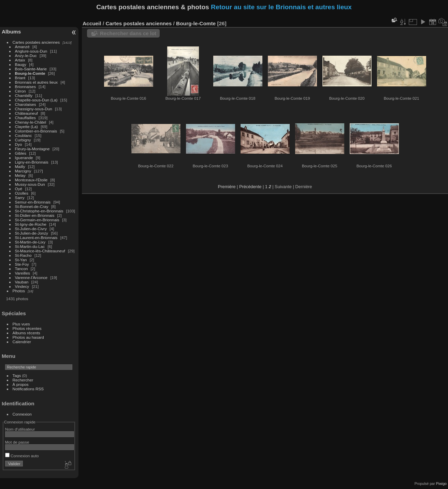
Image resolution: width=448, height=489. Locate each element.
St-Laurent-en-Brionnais (36, 237)
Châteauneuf (26, 113)
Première (227, 187)
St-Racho (23, 255)
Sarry (20, 198)
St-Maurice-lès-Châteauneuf (40, 251)
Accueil (92, 23)
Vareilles (23, 273)
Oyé (19, 189)
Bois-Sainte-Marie (31, 69)
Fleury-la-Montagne (32, 149)
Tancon (21, 269)
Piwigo (441, 484)
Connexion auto (22, 456)
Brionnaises (25, 87)
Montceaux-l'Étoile (31, 180)
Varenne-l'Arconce (31, 277)
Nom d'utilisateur (20, 429)
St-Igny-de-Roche (31, 224)
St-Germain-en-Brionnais (37, 220)
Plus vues (21, 324)
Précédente (250, 187)
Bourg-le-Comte (30, 73)
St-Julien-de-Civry (31, 229)
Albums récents (26, 333)
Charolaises (26, 104)
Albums (11, 32)
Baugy (21, 64)
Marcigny (23, 171)
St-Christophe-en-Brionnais (39, 211)
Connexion (22, 414)
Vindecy (22, 286)
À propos (21, 384)
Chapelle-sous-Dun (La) (36, 100)
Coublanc (24, 135)
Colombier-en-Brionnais (36, 131)
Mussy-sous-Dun (30, 184)
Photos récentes (27, 328)
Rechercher (23, 380)
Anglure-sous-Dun (31, 51)
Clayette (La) (26, 127)
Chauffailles (25, 118)
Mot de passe (17, 442)
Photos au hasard (28, 337)
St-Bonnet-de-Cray (32, 206)
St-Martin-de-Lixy (30, 242)
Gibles (21, 153)
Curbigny (23, 140)
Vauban (22, 282)
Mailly (20, 166)
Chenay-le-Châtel (31, 122)
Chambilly (24, 95)
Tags (17, 375)
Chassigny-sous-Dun (34, 109)
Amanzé (22, 47)
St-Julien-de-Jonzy (32, 233)
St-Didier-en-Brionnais (35, 215)
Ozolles (22, 193)
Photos (19, 291)
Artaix (20, 60)
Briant (20, 78)
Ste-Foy (22, 264)
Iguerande (24, 158)
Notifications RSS (28, 389)
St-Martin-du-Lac (30, 246)
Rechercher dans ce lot (128, 33)
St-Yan (21, 260)
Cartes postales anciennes (36, 42)
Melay (20, 175)
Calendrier (22, 342)
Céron (20, 91)
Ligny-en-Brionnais (32, 162)
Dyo (19, 144)
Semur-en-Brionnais (33, 202)
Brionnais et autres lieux (37, 82)
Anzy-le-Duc (26, 55)
